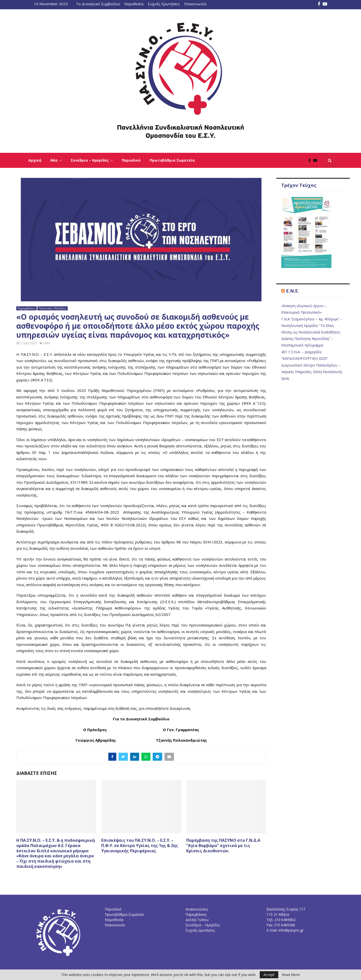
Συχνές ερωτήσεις (200, 930)
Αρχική (35, 160)
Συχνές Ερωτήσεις (164, 4)
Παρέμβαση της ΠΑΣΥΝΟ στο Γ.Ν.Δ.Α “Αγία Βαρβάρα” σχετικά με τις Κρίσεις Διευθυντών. (223, 846)
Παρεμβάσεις (26, 308)
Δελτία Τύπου (197, 920)
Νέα (54, 160)
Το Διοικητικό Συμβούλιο (98, 4)
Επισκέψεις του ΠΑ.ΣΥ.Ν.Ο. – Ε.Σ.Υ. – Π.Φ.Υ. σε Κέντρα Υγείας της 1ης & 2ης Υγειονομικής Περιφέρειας (140, 846)
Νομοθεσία (134, 4)
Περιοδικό (131, 160)
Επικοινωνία (195, 4)
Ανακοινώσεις (197, 909)
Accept (269, 975)
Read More (291, 975)
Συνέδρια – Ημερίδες (90, 160)
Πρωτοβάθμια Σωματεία (172, 160)
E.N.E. (293, 291)
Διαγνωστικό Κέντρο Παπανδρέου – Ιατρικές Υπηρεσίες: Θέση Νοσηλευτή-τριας (312, 372)
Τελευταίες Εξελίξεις (53, 308)
